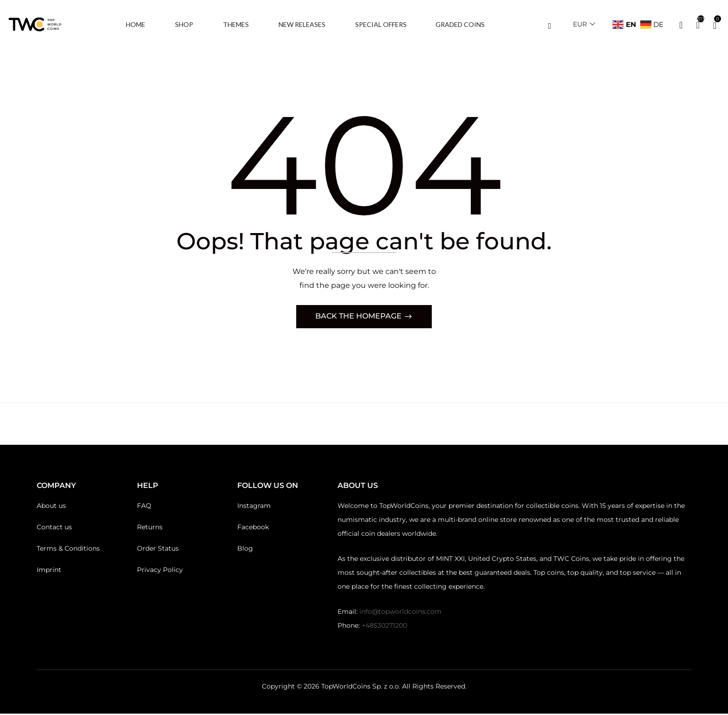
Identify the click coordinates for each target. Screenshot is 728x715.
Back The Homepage (359, 317)
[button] (715, 25)
